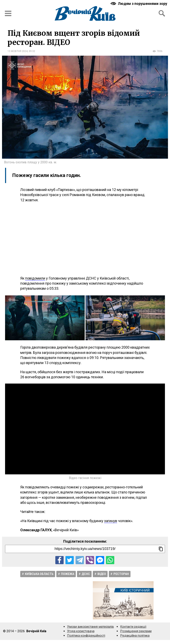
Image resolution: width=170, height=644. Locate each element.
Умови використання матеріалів (90, 627)
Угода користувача (81, 631)
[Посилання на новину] (85, 549)
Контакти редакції (133, 627)
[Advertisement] (85, 239)
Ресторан (121, 574)
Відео (102, 574)
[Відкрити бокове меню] (8, 13)
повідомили (35, 278)
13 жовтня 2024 (18, 51)
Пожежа (68, 574)
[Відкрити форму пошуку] (162, 13)
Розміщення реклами (136, 631)
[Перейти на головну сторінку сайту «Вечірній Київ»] (85, 13)
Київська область (39, 574)
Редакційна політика (135, 636)
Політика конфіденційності (86, 636)
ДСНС (86, 574)
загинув (111, 521)
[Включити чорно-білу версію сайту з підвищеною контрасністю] (139, 4)
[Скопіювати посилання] (161, 549)
